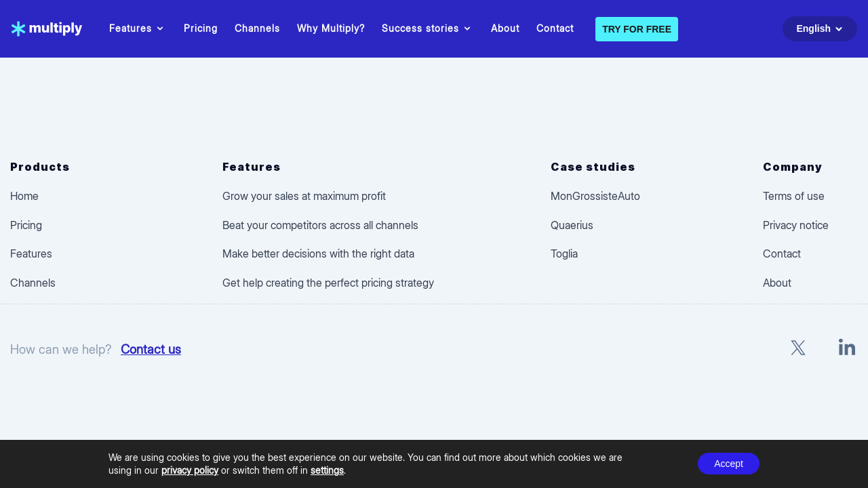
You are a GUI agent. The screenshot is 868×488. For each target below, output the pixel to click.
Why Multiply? (331, 28)
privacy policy (190, 470)
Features (138, 28)
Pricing (201, 28)
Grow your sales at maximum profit (304, 196)
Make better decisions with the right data (318, 253)
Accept (729, 464)
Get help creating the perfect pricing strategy (328, 283)
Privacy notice (796, 225)
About (505, 28)
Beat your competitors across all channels (320, 225)
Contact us (151, 349)
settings (327, 470)
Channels (257, 28)
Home (24, 196)
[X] (798, 349)
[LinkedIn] (847, 349)
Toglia (564, 253)
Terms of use (794, 196)
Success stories (428, 28)
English (822, 29)
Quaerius (572, 225)
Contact (555, 28)
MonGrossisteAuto (595, 196)
